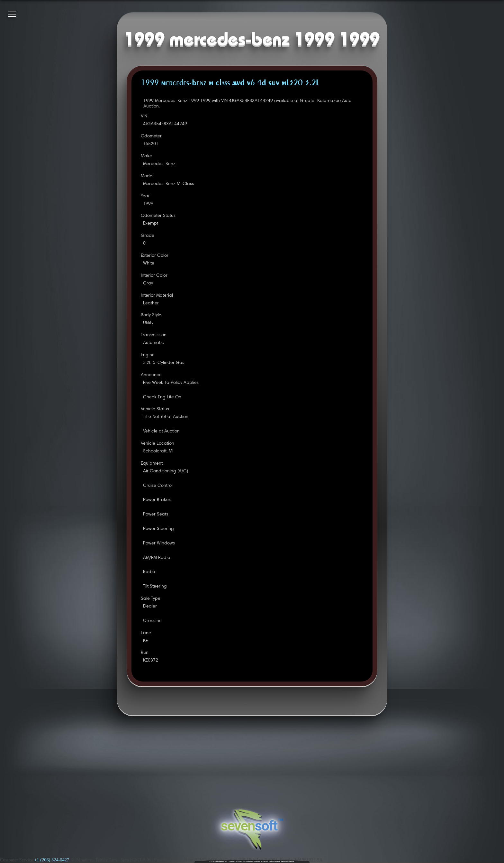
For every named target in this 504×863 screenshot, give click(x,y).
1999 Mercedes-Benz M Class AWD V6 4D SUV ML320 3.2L (230, 83)
